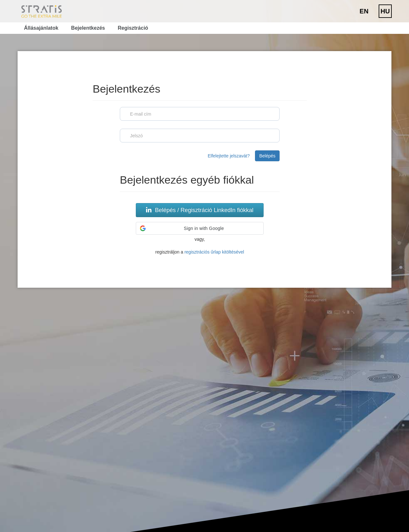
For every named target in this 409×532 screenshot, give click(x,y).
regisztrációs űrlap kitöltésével (214, 252)
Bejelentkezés (88, 28)
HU (385, 11)
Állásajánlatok (41, 28)
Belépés (267, 156)
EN (364, 11)
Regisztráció (133, 28)
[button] (200, 228)
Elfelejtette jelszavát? (229, 156)
